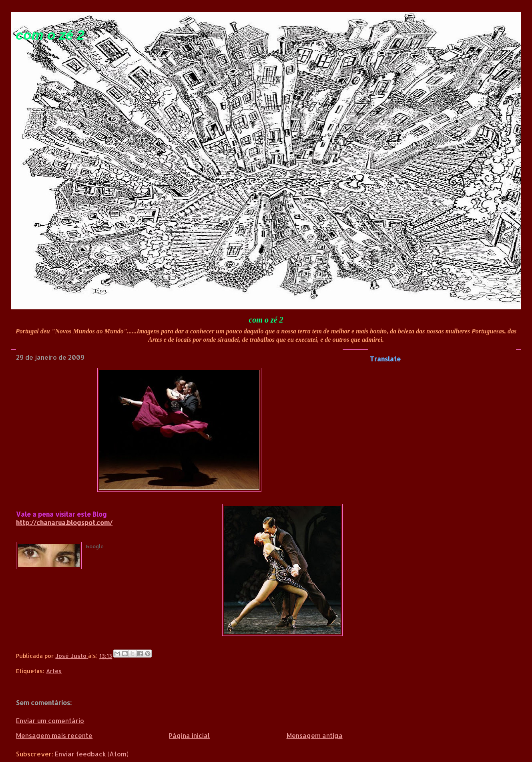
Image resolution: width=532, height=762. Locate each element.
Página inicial (189, 735)
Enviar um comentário (50, 721)
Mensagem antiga (315, 735)
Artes (54, 671)
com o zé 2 (50, 35)
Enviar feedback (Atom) (92, 754)
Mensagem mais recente (54, 735)
